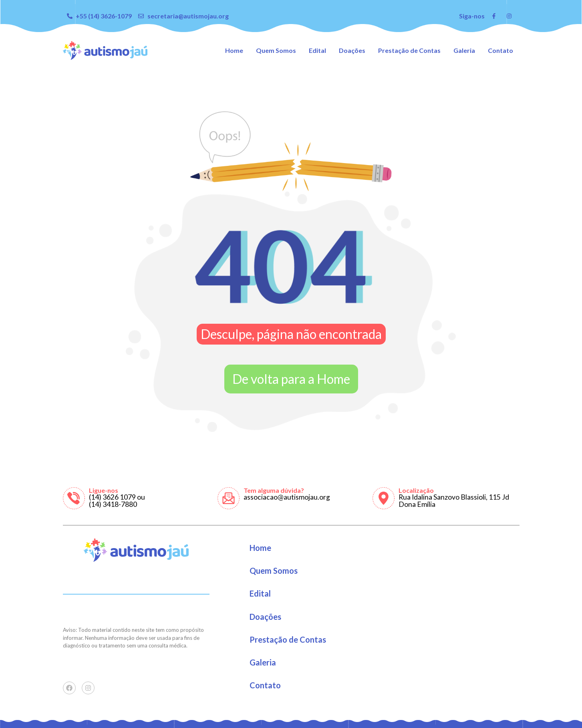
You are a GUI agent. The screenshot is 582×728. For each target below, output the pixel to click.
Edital (317, 50)
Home (234, 50)
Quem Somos (276, 50)
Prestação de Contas (409, 50)
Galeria (464, 50)
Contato (500, 50)
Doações (352, 50)
